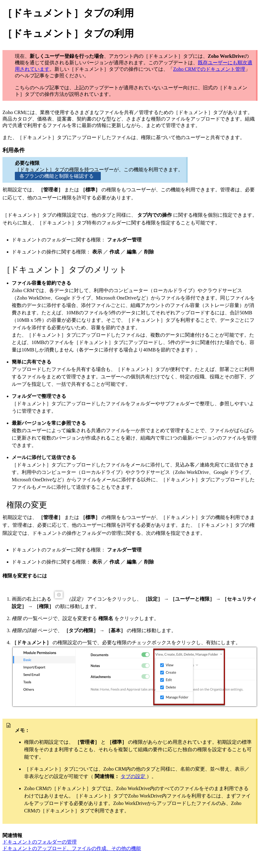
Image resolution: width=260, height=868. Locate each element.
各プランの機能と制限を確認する (58, 176)
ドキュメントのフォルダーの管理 (40, 842)
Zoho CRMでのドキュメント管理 (209, 69)
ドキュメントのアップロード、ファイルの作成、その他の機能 (72, 848)
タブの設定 (134, 776)
